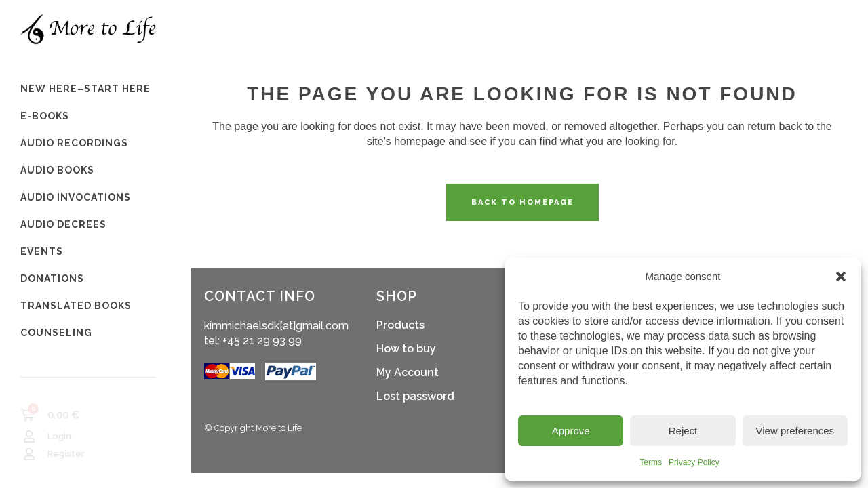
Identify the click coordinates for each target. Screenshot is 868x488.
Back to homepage (522, 202)
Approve (571, 431)
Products (400, 325)
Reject (683, 431)
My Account (408, 372)
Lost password (415, 396)
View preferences (795, 431)
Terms (651, 462)
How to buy (406, 349)
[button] (841, 277)
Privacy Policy (694, 462)
